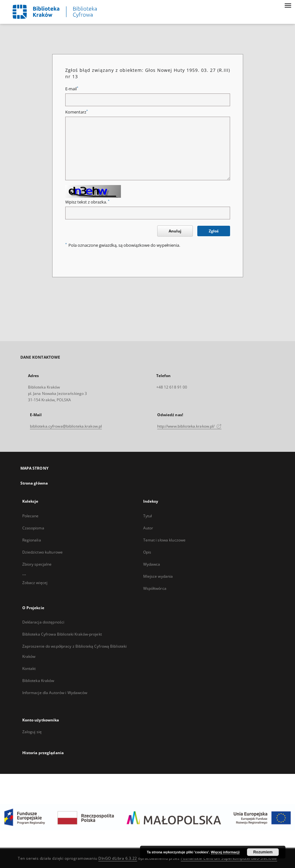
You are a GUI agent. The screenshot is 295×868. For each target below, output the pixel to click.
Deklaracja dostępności (43, 622)
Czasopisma (33, 528)
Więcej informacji (225, 852)
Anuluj (175, 231)
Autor (148, 528)
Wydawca (152, 564)
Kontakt (29, 668)
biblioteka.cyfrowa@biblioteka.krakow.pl (66, 426)
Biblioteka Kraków (38, 681)
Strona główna (34, 483)
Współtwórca (155, 588)
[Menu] (288, 5)
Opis (147, 552)
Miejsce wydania (158, 576)
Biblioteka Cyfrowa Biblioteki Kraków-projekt (62, 634)
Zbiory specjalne (37, 564)
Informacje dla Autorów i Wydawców (55, 693)
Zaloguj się (32, 732)
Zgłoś (214, 231)
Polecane (31, 516)
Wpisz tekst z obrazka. (87, 202)
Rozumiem (263, 852)
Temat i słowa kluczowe (165, 540)
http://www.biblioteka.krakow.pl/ (190, 426)
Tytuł (148, 516)
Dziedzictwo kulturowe (43, 552)
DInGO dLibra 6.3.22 (118, 858)
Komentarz (77, 112)
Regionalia (32, 540)
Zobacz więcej (35, 583)
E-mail (72, 89)
